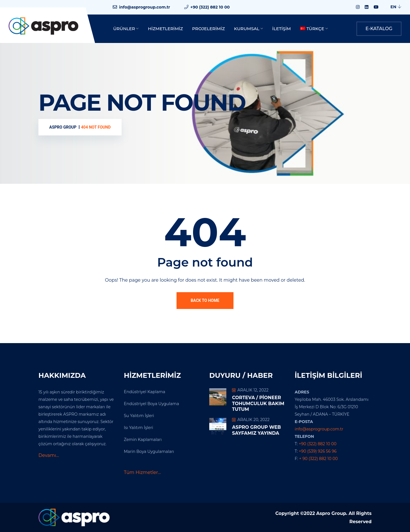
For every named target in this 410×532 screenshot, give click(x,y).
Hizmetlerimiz (165, 29)
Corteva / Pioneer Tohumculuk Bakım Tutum (258, 404)
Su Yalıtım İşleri (139, 416)
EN (396, 7)
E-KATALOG (379, 29)
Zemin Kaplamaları (143, 440)
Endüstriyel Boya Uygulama (151, 404)
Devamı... (49, 455)
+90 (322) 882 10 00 (210, 7)
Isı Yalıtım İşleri (139, 428)
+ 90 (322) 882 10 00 (319, 459)
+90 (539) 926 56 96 (318, 451)
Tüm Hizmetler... (142, 472)
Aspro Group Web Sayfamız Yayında (257, 430)
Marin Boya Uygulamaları (149, 451)
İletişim (281, 29)
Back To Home (205, 300)
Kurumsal (247, 29)
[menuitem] (314, 29)
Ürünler (124, 29)
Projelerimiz (209, 29)
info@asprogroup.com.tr (144, 7)
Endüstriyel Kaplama (144, 392)
